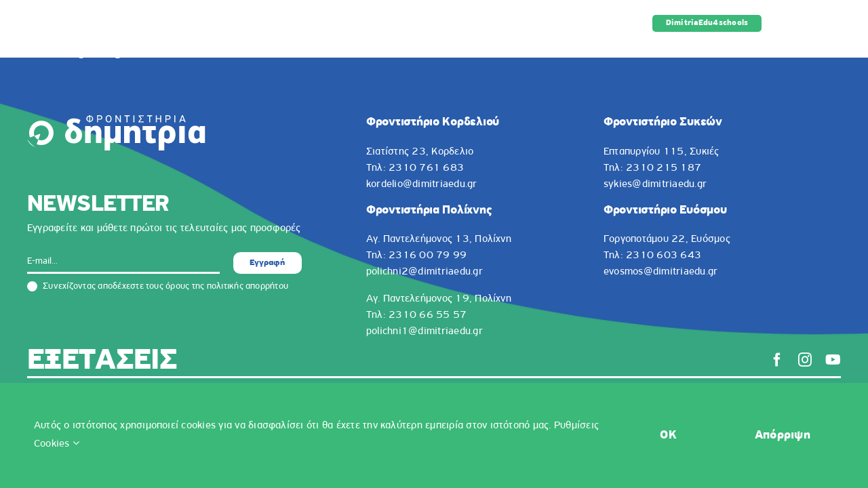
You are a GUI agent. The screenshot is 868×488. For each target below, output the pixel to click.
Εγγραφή (267, 263)
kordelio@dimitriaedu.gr (422, 184)
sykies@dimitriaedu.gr (655, 184)
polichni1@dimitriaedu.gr (425, 331)
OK (668, 435)
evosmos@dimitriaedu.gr (660, 272)
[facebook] (777, 360)
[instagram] (805, 360)
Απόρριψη (783, 435)
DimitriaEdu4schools (707, 23)
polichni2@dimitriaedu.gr (425, 272)
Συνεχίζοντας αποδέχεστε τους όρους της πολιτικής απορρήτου (158, 287)
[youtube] (833, 360)
